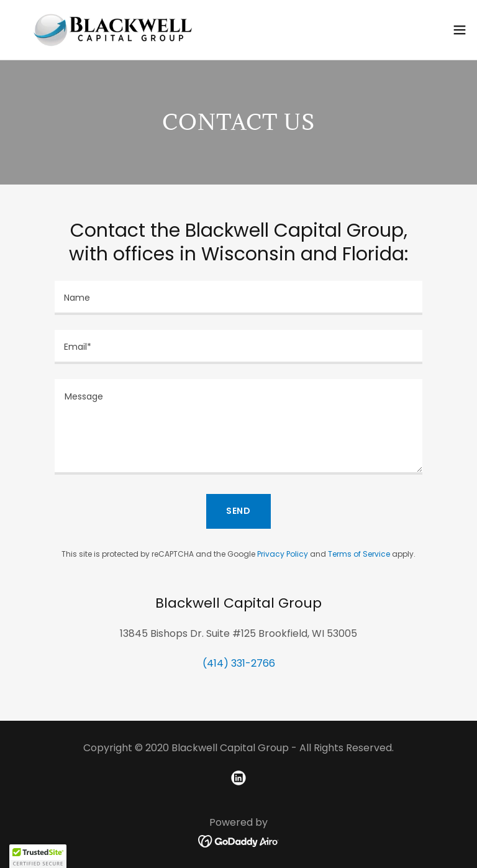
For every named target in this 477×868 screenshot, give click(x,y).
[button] (460, 30)
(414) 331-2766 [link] (239, 663)
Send (239, 511)
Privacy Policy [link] (283, 554)
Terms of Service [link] (359, 554)
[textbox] (238, 298)
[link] (113, 30)
